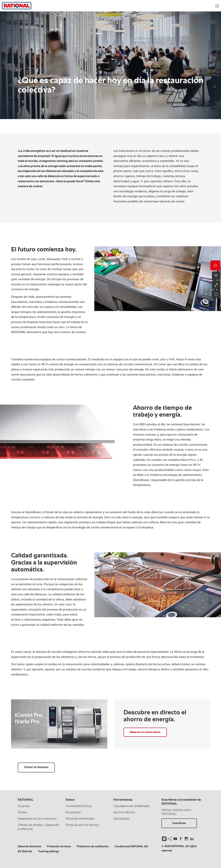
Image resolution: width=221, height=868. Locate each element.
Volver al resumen (36, 767)
